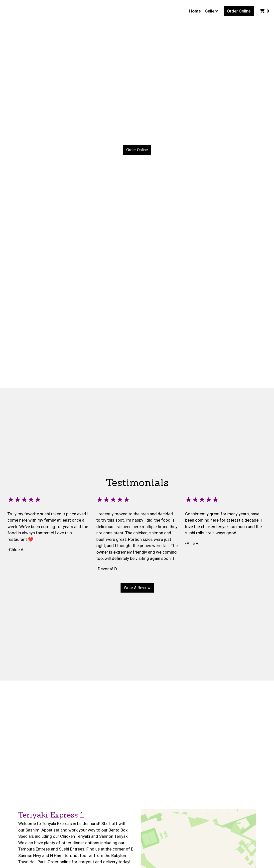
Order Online (239, 11)
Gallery (211, 11)
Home (195, 11)
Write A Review (137, 588)
